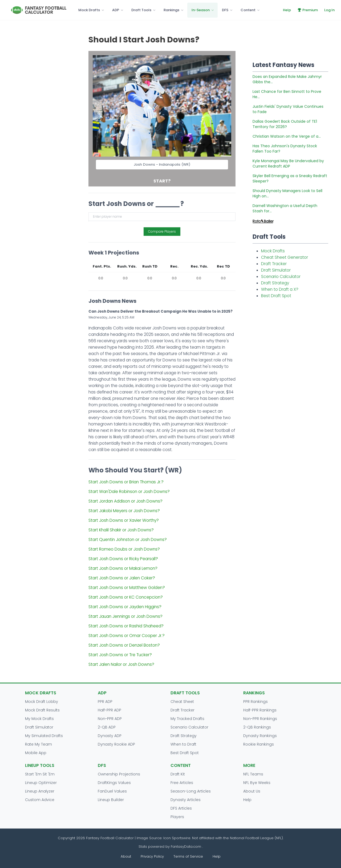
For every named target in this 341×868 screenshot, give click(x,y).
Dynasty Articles (186, 800)
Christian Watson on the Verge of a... (287, 136)
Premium (308, 10)
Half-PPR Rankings (260, 710)
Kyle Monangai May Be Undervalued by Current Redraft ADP (288, 164)
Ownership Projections (119, 774)
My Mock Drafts (39, 719)
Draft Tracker (274, 264)
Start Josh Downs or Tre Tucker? (120, 655)
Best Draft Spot (276, 296)
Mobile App (36, 753)
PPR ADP (105, 702)
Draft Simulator (276, 270)
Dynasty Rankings (260, 736)
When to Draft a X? (280, 289)
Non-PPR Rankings (260, 719)
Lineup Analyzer (40, 791)
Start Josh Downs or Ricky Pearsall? (123, 559)
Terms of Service (188, 856)
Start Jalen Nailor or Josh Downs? (121, 664)
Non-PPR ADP (110, 719)
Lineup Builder (111, 800)
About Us (252, 791)
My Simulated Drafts (44, 736)
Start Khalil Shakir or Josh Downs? (121, 530)
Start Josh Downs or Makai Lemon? (123, 568)
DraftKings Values (114, 783)
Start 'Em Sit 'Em (40, 774)
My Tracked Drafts (187, 719)
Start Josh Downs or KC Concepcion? (126, 597)
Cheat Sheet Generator (285, 257)
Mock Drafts (89, 10)
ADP (116, 10)
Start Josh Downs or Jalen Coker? (122, 578)
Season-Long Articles (191, 791)
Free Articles (182, 783)
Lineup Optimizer (41, 783)
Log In (329, 10)
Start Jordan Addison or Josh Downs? (125, 501)
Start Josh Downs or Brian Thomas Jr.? (126, 482)
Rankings (171, 10)
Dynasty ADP (110, 736)
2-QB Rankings (257, 727)
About (126, 856)
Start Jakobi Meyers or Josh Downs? (124, 511)
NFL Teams (253, 774)
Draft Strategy (275, 283)
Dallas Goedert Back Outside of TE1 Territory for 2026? (285, 124)
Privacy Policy (152, 856)
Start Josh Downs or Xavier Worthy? (124, 520)
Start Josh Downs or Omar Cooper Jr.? (127, 636)
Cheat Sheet (182, 702)
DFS (225, 10)
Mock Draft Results (42, 710)
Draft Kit (178, 774)
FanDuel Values (112, 791)
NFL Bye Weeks (257, 783)
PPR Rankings (255, 702)
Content (248, 10)
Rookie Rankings (259, 744)
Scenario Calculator (281, 276)
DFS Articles (181, 808)
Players (177, 817)
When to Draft (183, 744)
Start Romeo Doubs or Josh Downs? (124, 549)
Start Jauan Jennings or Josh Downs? (125, 616)
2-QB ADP (107, 727)
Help (287, 10)
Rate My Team (38, 744)
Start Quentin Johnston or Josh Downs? (128, 539)
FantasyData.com (186, 847)
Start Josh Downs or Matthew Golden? (127, 588)
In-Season (201, 10)
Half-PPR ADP (109, 710)
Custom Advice (40, 800)
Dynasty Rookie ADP (116, 744)
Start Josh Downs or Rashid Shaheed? (126, 626)
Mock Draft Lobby (42, 702)
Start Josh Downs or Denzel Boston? (124, 645)
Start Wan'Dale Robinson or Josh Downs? (129, 491)
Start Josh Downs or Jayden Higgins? (125, 607)
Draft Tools (141, 10)
